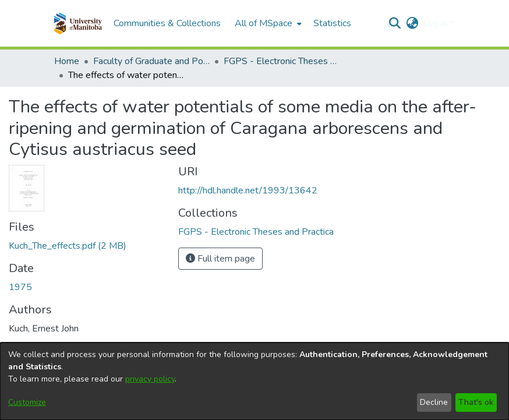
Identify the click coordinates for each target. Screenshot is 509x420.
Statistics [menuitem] (332, 23)
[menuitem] (267, 23)
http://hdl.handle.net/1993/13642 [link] (248, 190)
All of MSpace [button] (264, 23)
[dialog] (254, 381)
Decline (434, 402)
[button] (78, 23)
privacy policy (150, 379)
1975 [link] (20, 287)
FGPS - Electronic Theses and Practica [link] (282, 61)
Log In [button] (436, 23)
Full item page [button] (220, 259)
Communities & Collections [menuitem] (167, 23)
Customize (27, 402)
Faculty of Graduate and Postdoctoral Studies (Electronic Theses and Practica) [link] (151, 61)
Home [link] (67, 61)
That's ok (476, 402)
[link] (68, 246)
